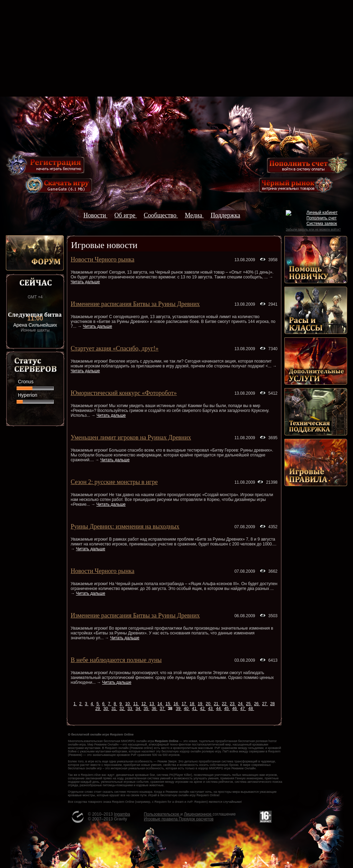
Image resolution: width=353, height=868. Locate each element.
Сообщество (161, 215)
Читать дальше (85, 282)
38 (171, 709)
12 (144, 704)
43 (211, 709)
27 (265, 704)
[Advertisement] (176, 48)
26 (257, 704)
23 (233, 704)
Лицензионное (198, 814)
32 (122, 709)
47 (243, 709)
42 (203, 709)
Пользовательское (162, 814)
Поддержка (225, 215)
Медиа (194, 215)
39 (179, 709)
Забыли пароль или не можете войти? (313, 229)
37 (163, 709)
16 (176, 704)
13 (152, 704)
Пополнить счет (322, 218)
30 (106, 709)
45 (227, 709)
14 (160, 704)
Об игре (126, 215)
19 (200, 704)
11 (136, 704)
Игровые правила (161, 819)
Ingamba (122, 814)
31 (114, 709)
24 (241, 704)
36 (155, 709)
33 (130, 709)
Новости (95, 215)
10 (128, 704)
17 (185, 704)
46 (235, 709)
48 (251, 709)
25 (249, 704)
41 (195, 709)
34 (138, 709)
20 (209, 704)
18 (193, 704)
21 (217, 704)
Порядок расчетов (196, 819)
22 (225, 704)
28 (273, 704)
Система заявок (322, 224)
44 (219, 709)
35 (147, 709)
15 (168, 704)
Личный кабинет (322, 213)
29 (98, 709)
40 (187, 709)
